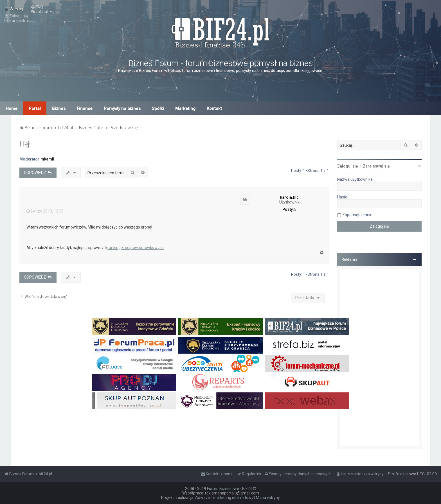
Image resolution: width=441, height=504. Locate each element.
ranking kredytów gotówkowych (136, 248)
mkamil (47, 159)
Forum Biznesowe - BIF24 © (232, 489)
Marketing (185, 109)
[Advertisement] (379, 357)
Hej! (25, 144)
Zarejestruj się (376, 166)
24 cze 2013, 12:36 (45, 211)
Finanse (85, 109)
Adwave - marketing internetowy (224, 498)
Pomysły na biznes (122, 109)
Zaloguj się (348, 166)
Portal (35, 109)
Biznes (59, 109)
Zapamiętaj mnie (357, 215)
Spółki (158, 109)
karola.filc (289, 197)
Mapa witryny (268, 498)
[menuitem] (37, 7)
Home (12, 109)
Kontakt (214, 109)
